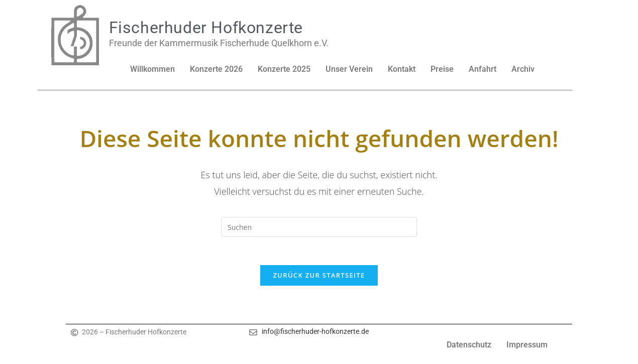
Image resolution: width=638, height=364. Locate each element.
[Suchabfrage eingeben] (319, 227)
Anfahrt (483, 69)
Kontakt (402, 69)
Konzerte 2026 (216, 69)
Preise (442, 69)
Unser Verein (349, 69)
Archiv (523, 69)
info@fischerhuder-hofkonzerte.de (315, 334)
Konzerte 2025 (284, 69)
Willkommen (152, 69)
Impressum (527, 347)
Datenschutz (469, 347)
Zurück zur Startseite (319, 278)
